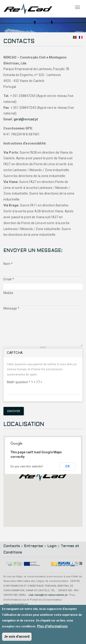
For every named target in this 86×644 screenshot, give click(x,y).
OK (67, 466)
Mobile (8, 293)
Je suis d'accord (17, 636)
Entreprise (34, 546)
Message (11, 308)
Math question (19, 382)
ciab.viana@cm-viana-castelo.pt (48, 595)
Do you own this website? (27, 467)
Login (52, 546)
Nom (8, 264)
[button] (43, 476)
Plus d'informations (52, 626)
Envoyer (14, 411)
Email (9, 279)
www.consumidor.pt (16, 604)
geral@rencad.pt (26, 119)
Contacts (12, 546)
